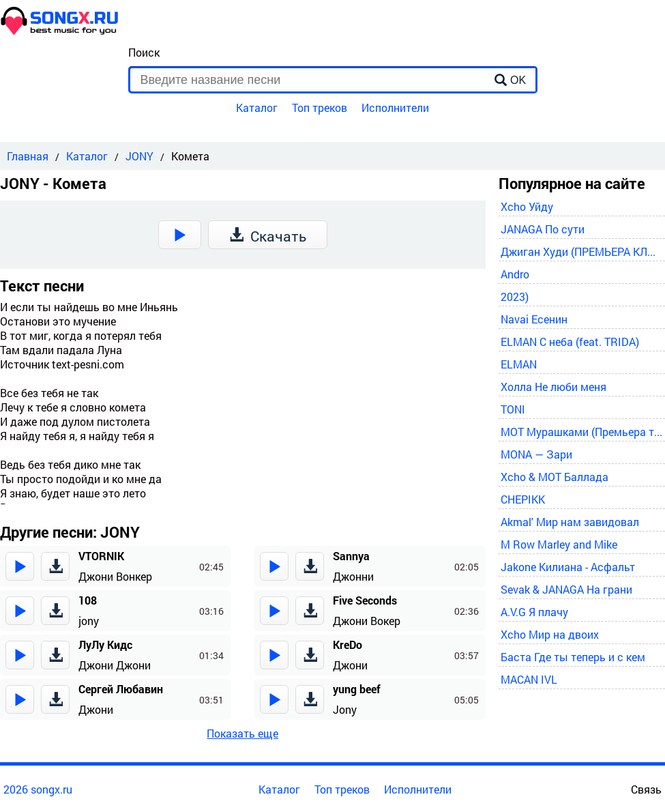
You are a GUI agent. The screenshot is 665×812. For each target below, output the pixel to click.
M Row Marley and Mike (559, 544)
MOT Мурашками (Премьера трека (582, 432)
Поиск (144, 52)
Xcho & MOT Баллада (555, 477)
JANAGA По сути (543, 229)
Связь (646, 789)
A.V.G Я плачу (534, 612)
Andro (515, 274)
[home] (60, 31)
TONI (513, 409)
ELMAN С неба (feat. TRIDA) (570, 342)
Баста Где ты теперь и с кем (573, 657)
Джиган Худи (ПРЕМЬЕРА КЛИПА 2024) (582, 251)
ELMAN (519, 364)
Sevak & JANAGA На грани (566, 589)
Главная (28, 156)
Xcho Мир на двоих (550, 634)
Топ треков (320, 107)
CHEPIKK (523, 499)
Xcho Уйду (527, 206)
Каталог (257, 107)
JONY (139, 156)
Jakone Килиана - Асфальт (568, 567)
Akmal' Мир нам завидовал (570, 522)
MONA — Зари (536, 454)
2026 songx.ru (38, 789)
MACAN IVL (529, 679)
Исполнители (395, 107)
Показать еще (242, 733)
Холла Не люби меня (553, 387)
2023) (515, 296)
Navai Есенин (534, 319)
